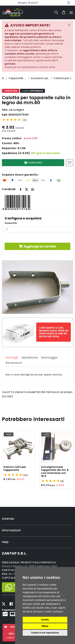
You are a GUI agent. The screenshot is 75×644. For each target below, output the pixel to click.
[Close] (69, 25)
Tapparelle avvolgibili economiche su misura (18, 78)
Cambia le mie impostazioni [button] (45, 633)
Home (3, 78)
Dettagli (12, 363)
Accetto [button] (45, 620)
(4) (25, 120)
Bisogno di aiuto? (28, 3)
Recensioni (14, 368)
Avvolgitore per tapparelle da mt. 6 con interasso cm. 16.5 (55, 472)
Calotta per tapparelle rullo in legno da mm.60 (63, 78)
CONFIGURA (33, 163)
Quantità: (11, 223)
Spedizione (30, 363)
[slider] (12, 120)
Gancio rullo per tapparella (15, 469)
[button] (27, 189)
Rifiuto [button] (45, 626)
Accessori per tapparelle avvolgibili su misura (40, 78)
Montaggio (49, 363)
